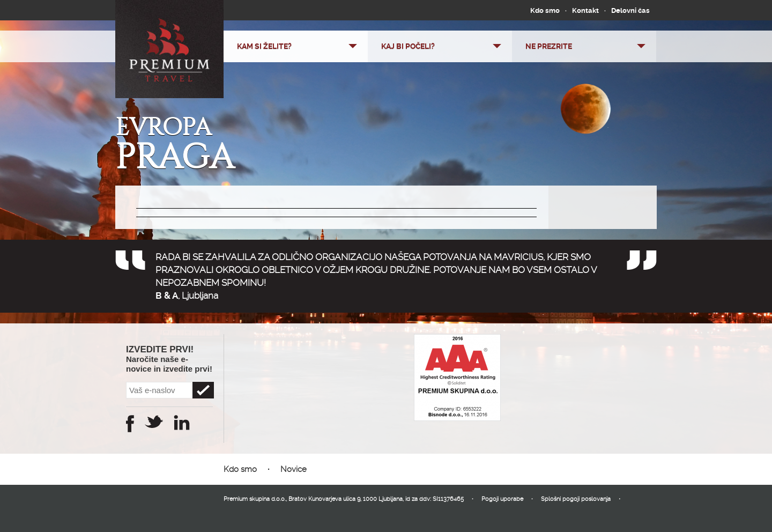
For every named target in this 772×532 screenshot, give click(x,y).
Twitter (154, 422)
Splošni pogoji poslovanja (576, 499)
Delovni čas (630, 10)
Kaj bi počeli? (408, 46)
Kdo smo (545, 10)
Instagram (182, 423)
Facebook (130, 424)
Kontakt (585, 10)
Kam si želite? (264, 46)
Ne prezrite (549, 46)
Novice (294, 469)
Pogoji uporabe (502, 499)
